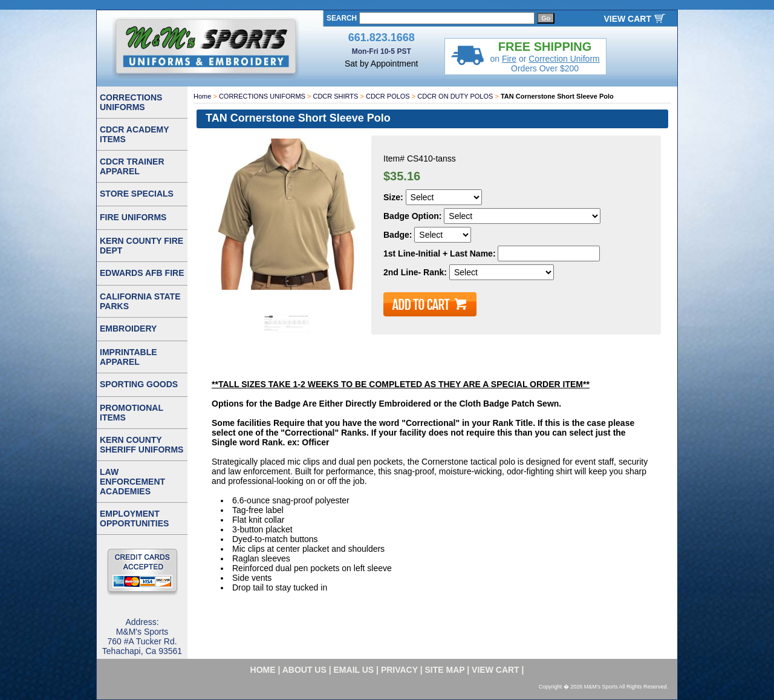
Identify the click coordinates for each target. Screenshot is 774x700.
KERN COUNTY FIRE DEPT (141, 246)
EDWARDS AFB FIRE (142, 273)
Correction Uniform (564, 59)
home (263, 670)
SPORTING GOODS (139, 384)
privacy (399, 670)
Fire (509, 59)
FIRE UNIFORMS (133, 217)
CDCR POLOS (388, 96)
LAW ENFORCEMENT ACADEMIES (132, 482)
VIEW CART (627, 19)
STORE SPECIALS (137, 194)
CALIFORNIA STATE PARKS (140, 301)
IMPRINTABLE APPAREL (128, 357)
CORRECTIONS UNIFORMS (262, 96)
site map (445, 670)
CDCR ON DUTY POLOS (455, 96)
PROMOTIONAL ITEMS (132, 413)
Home (202, 96)
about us (304, 670)
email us (354, 670)
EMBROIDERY (128, 329)
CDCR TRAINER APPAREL (132, 166)
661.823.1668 (382, 38)
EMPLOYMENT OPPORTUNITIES (134, 518)
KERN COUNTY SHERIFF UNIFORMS (141, 445)
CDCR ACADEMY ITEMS (135, 134)
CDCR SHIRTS (335, 96)
